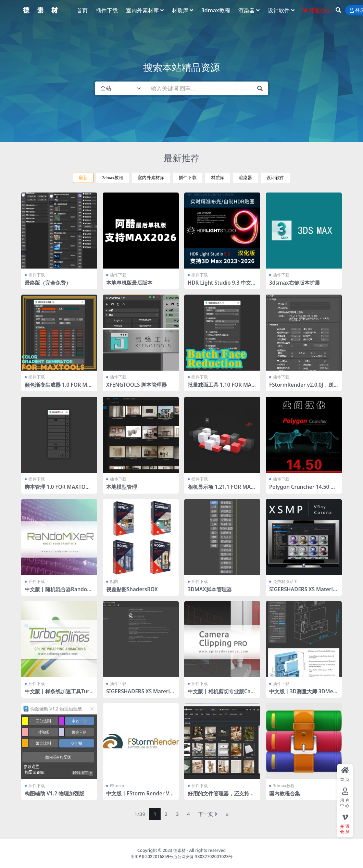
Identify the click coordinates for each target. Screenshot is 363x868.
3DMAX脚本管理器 (210, 589)
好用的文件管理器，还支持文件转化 (221, 796)
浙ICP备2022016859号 (152, 857)
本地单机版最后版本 (129, 283)
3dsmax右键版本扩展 (295, 283)
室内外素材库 (151, 178)
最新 (83, 178)
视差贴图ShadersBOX (132, 589)
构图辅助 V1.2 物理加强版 (54, 793)
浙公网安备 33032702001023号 (203, 857)
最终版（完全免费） (48, 283)
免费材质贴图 (285, 581)
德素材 (179, 850)
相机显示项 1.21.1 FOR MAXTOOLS (221, 490)
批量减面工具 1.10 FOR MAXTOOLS (221, 388)
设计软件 (275, 178)
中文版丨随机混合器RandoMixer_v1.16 (59, 592)
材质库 (218, 178)
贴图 (114, 581)
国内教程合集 (285, 793)
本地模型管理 (122, 487)
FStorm (117, 786)
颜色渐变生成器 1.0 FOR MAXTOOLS (58, 388)
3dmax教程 (113, 178)
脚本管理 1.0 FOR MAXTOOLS (59, 490)
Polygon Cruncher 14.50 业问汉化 (302, 490)
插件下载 (188, 178)
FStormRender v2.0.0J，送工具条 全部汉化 (301, 388)
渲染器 (245, 178)
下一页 (208, 814)
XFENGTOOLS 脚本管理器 (136, 385)
